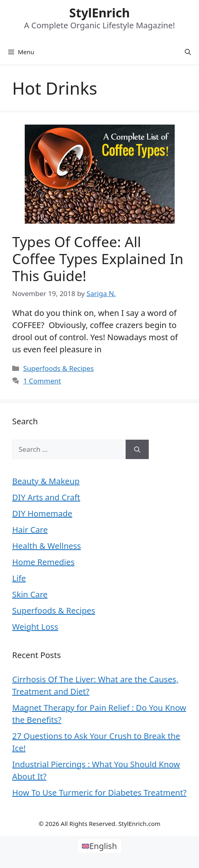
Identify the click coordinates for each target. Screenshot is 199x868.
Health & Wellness (47, 546)
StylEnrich (99, 13)
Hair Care (30, 530)
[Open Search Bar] (188, 52)
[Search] (137, 449)
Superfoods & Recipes (58, 368)
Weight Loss (35, 627)
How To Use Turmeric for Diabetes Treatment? (99, 793)
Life (19, 578)
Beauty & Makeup (46, 481)
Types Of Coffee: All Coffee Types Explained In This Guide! (98, 259)
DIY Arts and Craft (46, 497)
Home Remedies (43, 562)
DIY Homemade (42, 513)
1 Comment (42, 381)
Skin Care (30, 594)
